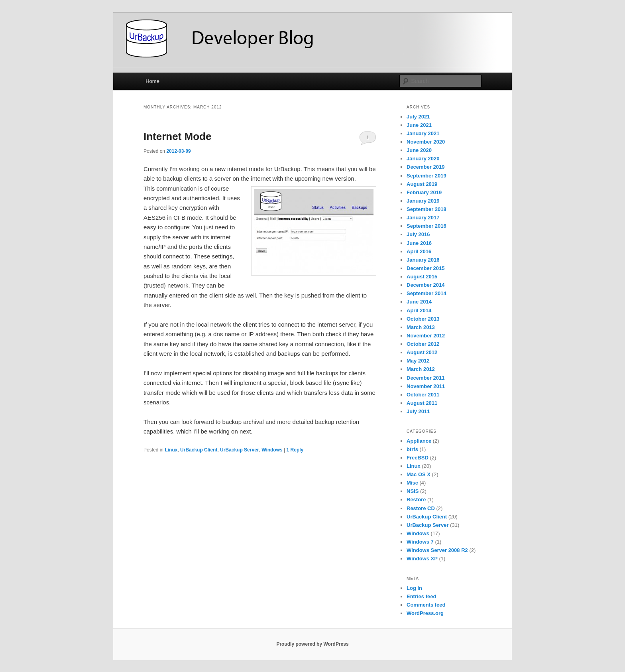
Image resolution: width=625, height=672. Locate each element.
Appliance (419, 441)
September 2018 (426, 209)
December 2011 (426, 378)
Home (152, 81)
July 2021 (418, 117)
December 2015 (426, 268)
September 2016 (426, 226)
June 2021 (419, 125)
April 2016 (419, 251)
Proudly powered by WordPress (312, 644)
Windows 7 (420, 542)
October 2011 (423, 395)
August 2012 (422, 352)
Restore (416, 500)
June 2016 (419, 243)
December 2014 (426, 285)
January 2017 (423, 218)
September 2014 (426, 293)
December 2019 (426, 167)
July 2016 (418, 234)
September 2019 (426, 176)
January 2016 (423, 260)
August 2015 (422, 277)
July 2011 (418, 411)
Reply (295, 450)
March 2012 (421, 369)
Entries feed (421, 596)
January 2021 (423, 133)
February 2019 (424, 192)
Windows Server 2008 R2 (437, 550)
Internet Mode (177, 136)
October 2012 (423, 344)
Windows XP (422, 559)
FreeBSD (418, 458)
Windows (272, 450)
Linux (171, 450)
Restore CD (421, 508)
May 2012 (418, 361)
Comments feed (426, 605)
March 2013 (421, 327)
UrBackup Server (239, 450)
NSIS (413, 491)
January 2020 (423, 159)
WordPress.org (425, 613)
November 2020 (426, 142)
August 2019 (422, 184)
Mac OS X (419, 474)
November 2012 (426, 336)
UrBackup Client (199, 450)
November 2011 (426, 386)
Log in (414, 588)
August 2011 (422, 403)
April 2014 (419, 310)
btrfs (412, 449)
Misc (412, 483)
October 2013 (423, 319)
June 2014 (419, 302)
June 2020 (419, 150)
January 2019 (423, 201)
